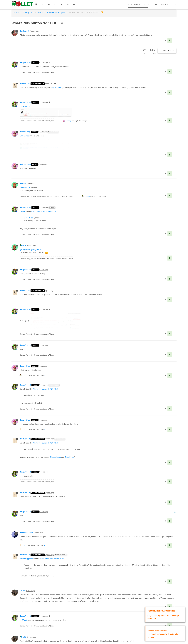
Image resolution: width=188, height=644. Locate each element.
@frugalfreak (25, 130)
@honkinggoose (61, 526)
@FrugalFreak (53, 127)
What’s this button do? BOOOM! (44, 197)
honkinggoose (26, 504)
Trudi (22, 562)
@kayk (22, 197)
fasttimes (24, 31)
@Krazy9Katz (54, 356)
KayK (22, 169)
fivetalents (24, 83)
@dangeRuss (25, 235)
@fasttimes (57, 87)
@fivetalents (25, 106)
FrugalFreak (25, 63)
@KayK (52, 193)
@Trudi (25, 591)
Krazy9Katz (25, 126)
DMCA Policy (94, 640)
